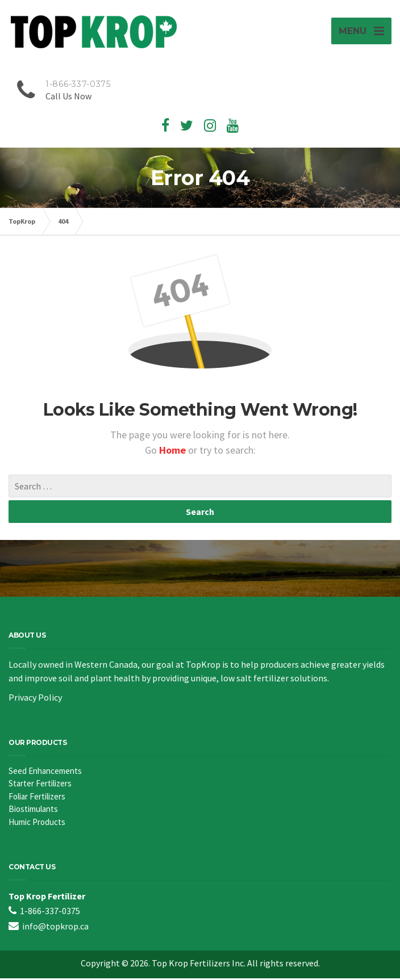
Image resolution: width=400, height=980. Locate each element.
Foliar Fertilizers (37, 798)
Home (174, 452)
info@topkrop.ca (55, 928)
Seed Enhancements (45, 772)
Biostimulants (33, 811)
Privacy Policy (35, 699)
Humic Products (37, 824)
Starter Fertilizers (40, 785)
